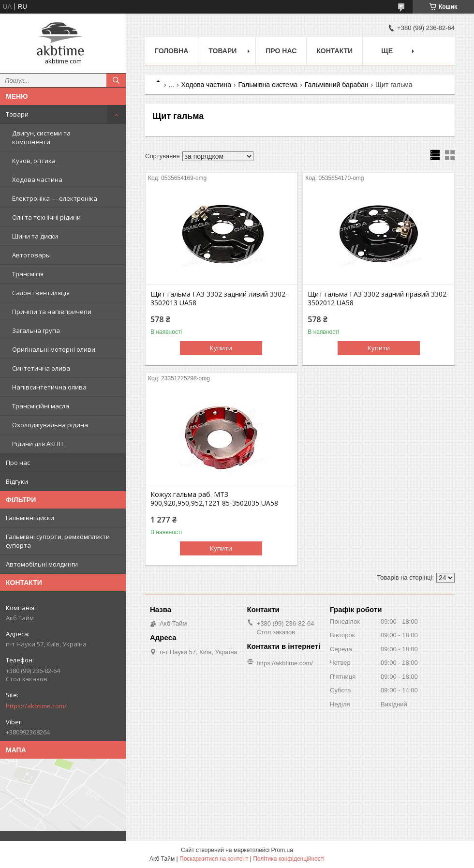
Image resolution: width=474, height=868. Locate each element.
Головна (171, 51)
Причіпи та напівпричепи (52, 312)
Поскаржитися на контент (214, 859)
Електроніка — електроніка (55, 198)
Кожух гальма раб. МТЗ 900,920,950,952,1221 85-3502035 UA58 (214, 499)
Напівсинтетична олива (49, 387)
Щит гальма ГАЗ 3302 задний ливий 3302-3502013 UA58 (219, 299)
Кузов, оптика (34, 161)
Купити (221, 348)
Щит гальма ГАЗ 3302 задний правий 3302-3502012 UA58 (378, 299)
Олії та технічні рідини (46, 217)
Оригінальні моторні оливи (54, 349)
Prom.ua (282, 850)
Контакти (334, 51)
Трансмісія (28, 274)
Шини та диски (35, 236)
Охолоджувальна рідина (50, 425)
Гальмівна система (268, 85)
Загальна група (36, 330)
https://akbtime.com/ (36, 706)
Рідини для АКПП (37, 444)
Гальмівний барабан (337, 85)
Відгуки (17, 481)
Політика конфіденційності (289, 859)
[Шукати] (116, 80)
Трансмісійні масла (41, 406)
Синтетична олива (41, 368)
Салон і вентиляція (41, 293)
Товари (17, 114)
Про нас (18, 463)
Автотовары (31, 255)
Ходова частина (37, 180)
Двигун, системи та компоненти (41, 137)
